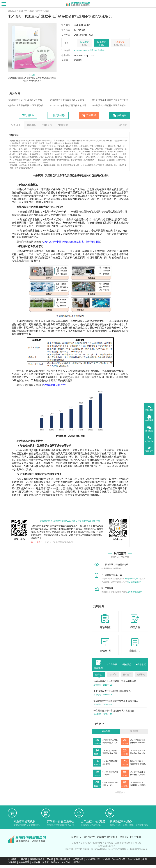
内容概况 (32, 125)
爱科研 (50, 859)
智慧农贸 (36, 862)
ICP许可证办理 (93, 859)
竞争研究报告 (43, 11)
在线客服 (149, 418)
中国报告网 (78, 859)
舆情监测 (134, 731)
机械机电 (141, 674)
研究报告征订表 (132, 579)
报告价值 (47, 125)
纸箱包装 (55, 862)
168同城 (66, 862)
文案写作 (76, 862)
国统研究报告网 (63, 859)
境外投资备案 (134, 859)
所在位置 (12, 11)
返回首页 (149, 449)
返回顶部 (149, 408)
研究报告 (30, 11)
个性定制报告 (58, 115)
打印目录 (123, 125)
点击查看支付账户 (134, 592)
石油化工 (127, 674)
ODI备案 (106, 859)
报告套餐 (63, 125)
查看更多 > (120, 792)
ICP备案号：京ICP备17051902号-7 (87, 843)
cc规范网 (23, 859)
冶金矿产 (113, 674)
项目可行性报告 (37, 859)
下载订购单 (28, 115)
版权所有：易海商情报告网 (117, 843)
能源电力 (99, 674)
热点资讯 (124, 837)
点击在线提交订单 (134, 582)
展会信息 (106, 731)
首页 (21, 11)
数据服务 (113, 837)
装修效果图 (24, 862)
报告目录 (16, 125)
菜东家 (46, 862)
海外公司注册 (119, 859)
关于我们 (136, 837)
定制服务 (102, 837)
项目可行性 (89, 837)
